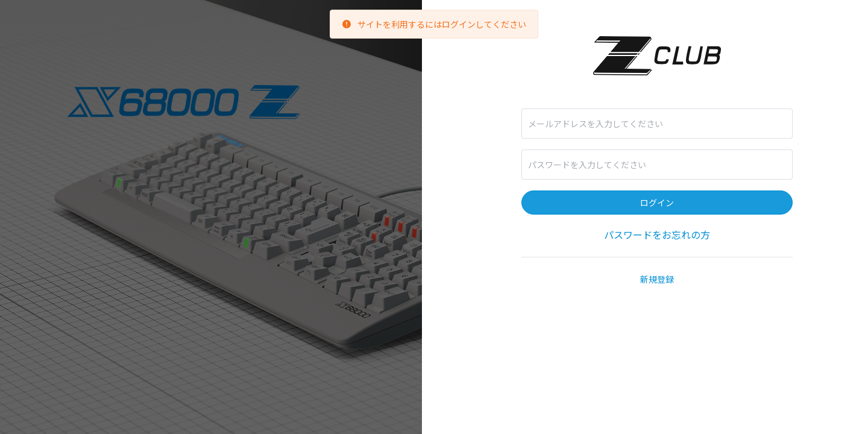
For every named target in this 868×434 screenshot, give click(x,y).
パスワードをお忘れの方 (657, 234)
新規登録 (657, 279)
